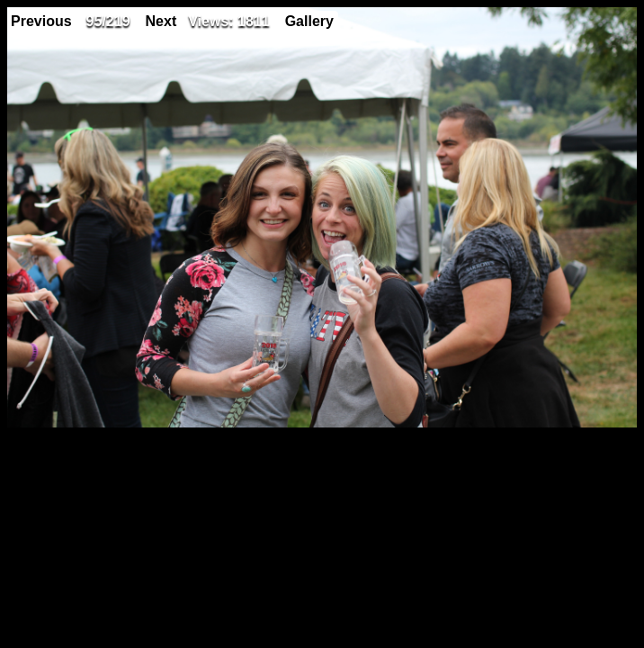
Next (161, 21)
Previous (41, 21)
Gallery (309, 21)
